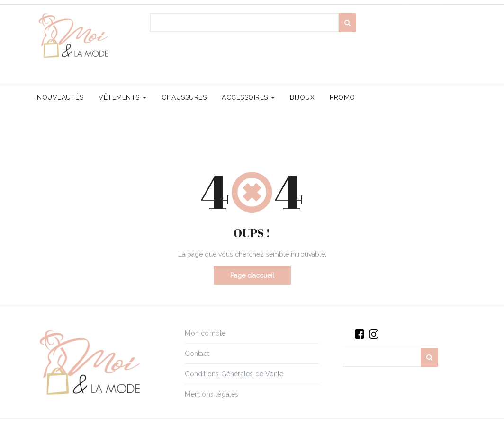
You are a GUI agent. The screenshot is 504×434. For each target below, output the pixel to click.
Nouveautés (60, 97)
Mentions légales (211, 394)
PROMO (342, 97)
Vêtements (122, 97)
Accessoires (248, 97)
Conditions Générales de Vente (234, 374)
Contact (197, 354)
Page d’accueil (252, 275)
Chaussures (184, 97)
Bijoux (302, 97)
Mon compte (205, 333)
